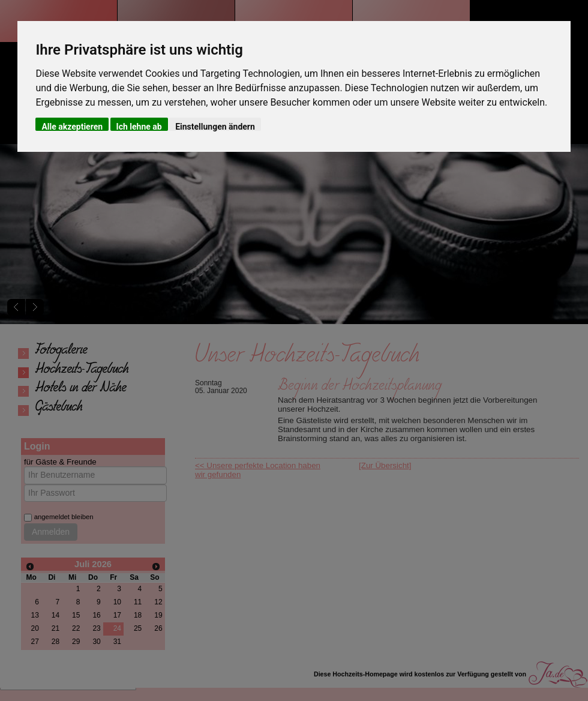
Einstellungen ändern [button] (215, 126)
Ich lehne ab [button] (139, 126)
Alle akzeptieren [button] (72, 126)
